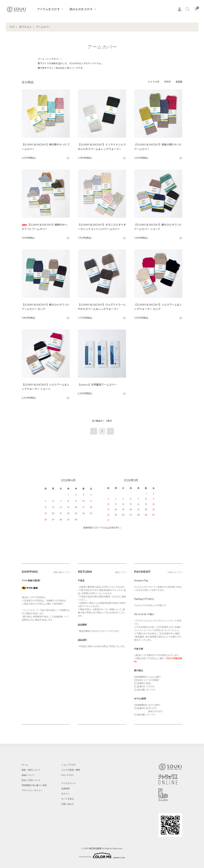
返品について (28, 775)
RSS (63, 775)
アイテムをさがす (48, 9)
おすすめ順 (154, 82)
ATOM (70, 775)
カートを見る (68, 799)
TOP (12, 27)
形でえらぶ (25, 27)
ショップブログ (69, 765)
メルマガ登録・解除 (71, 770)
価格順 (168, 82)
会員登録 (65, 789)
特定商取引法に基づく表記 (34, 785)
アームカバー (43, 27)
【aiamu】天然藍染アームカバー (97, 385)
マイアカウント (69, 783)
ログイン (65, 794)
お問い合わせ (68, 804)
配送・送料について (31, 770)
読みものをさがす (81, 9)
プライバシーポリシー (32, 790)
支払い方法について (31, 780)
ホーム (25, 765)
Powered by (102, 855)
